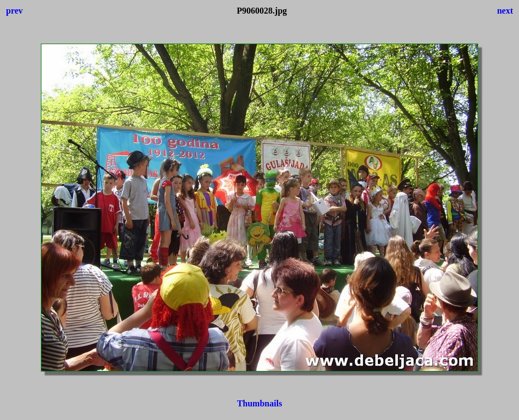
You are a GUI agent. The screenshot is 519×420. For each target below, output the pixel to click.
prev (14, 11)
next (505, 11)
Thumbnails (260, 403)
